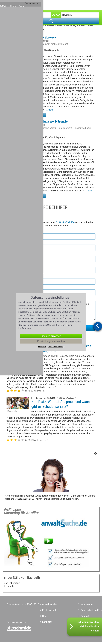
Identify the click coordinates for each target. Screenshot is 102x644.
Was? (8, 15)
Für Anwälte (90, 5)
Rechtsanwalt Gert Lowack (39, 38)
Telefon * (11, 276)
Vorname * (12, 231)
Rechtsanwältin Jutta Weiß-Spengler (45, 122)
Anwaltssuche (50, 604)
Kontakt (85, 616)
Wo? (55, 15)
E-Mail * (11, 287)
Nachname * (13, 242)
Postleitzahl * (14, 254)
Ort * (9, 265)
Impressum (87, 604)
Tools (70, 5)
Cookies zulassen (51, 336)
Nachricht (12, 299)
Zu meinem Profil (34, 115)
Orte (45, 5)
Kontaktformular (24, 499)
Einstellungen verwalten (51, 341)
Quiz (78, 5)
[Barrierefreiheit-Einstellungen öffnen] (98, 326)
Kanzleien (47, 622)
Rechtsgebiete (32, 5)
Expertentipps (57, 5)
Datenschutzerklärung (88, 610)
